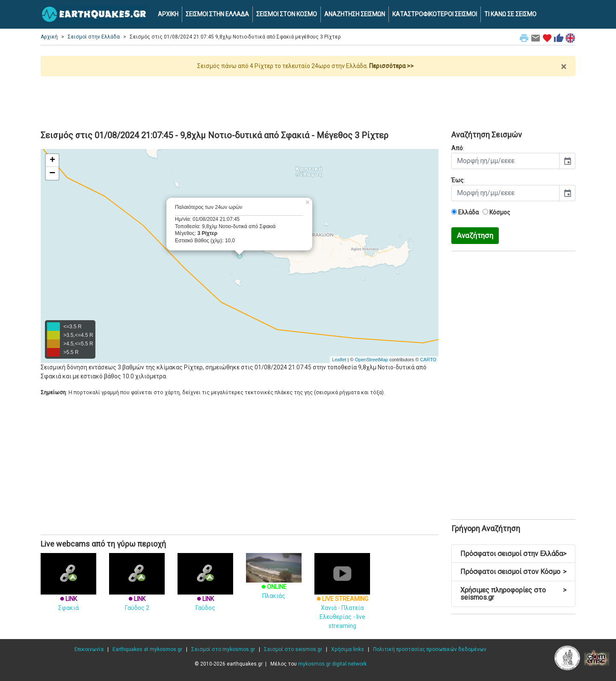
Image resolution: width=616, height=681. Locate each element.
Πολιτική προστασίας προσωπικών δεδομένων (430, 649)
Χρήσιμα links (348, 649)
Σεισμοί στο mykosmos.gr (223, 649)
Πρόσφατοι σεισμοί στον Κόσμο (513, 572)
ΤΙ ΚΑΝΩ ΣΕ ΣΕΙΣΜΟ (510, 14)
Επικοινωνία (89, 649)
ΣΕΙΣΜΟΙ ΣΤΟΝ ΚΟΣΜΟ (287, 14)
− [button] (52, 173)
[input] (505, 161)
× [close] (564, 67)
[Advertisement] (308, 100)
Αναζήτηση (475, 235)
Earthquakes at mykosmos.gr (147, 649)
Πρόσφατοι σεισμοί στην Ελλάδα (513, 554)
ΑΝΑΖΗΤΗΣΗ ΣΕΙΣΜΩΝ (355, 14)
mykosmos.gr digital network (332, 664)
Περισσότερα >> (391, 66)
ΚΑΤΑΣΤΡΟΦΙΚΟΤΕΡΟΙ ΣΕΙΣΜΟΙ (435, 14)
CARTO (428, 360)
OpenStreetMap (371, 360)
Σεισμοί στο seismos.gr (293, 649)
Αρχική (49, 37)
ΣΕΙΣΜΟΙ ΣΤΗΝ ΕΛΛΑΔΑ (217, 14)
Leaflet (339, 360)
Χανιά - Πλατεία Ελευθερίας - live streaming (342, 599)
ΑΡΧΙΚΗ (168, 14)
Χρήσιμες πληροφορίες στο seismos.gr (513, 594)
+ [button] (52, 161)
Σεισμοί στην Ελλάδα (94, 37)
